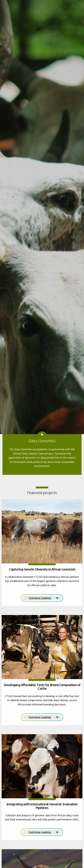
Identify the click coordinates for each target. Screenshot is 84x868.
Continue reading (40, 598)
